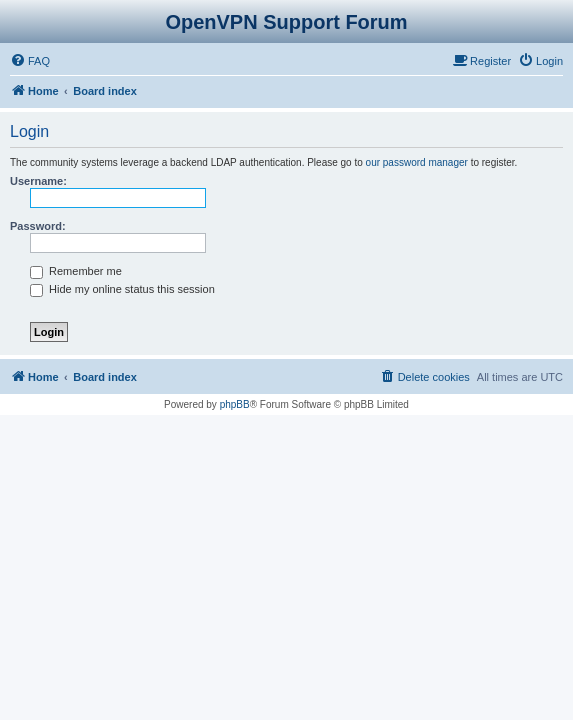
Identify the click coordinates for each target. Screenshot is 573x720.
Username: (38, 181)
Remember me (76, 271)
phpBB (235, 404)
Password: (38, 226)
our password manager (417, 162)
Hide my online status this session (122, 289)
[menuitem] (30, 61)
